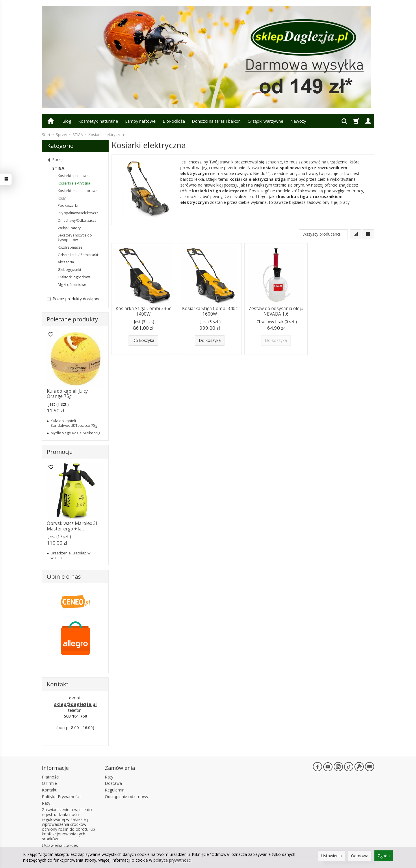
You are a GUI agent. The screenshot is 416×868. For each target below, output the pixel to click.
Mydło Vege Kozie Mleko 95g (75, 433)
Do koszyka (143, 340)
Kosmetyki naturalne (98, 121)
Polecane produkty (72, 319)
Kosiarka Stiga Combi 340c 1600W (210, 311)
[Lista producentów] (323, 234)
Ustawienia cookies (60, 845)
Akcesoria (66, 262)
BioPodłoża (174, 121)
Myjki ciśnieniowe (72, 285)
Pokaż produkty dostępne (74, 299)
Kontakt (49, 790)
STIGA (58, 168)
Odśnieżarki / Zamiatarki (78, 255)
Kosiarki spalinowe (73, 176)
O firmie (49, 783)
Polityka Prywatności (61, 797)
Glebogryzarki (69, 270)
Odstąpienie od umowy (127, 797)
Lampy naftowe (140, 121)
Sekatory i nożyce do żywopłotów (75, 238)
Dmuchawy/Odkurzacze (77, 220)
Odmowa (360, 856)
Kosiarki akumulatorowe (78, 191)
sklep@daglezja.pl (75, 704)
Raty (46, 803)
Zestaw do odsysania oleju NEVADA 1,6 (276, 311)
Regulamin (115, 790)
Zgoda (384, 856)
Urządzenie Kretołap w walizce (70, 555)
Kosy (62, 198)
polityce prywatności (172, 860)
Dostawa (113, 783)
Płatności (51, 777)
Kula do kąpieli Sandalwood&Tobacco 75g (74, 423)
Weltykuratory (69, 228)
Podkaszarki (68, 205)
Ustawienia (331, 856)
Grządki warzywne (265, 121)
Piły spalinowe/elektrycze (78, 213)
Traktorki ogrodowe (74, 277)
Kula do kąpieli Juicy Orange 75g (67, 394)
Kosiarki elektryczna (74, 183)
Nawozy (298, 121)
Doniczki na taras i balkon (216, 121)
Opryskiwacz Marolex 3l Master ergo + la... (72, 526)
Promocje (60, 452)
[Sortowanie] (356, 234)
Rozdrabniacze (70, 247)
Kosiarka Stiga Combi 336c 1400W (143, 311)
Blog (67, 121)
